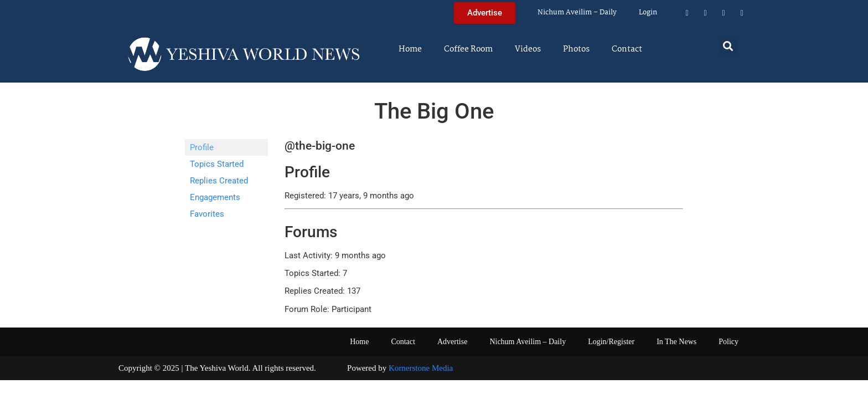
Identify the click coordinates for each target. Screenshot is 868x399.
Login (648, 12)
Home (410, 49)
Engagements (215, 197)
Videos (528, 49)
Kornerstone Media (421, 368)
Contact (627, 49)
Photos (576, 49)
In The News (676, 342)
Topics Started (217, 164)
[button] (728, 46)
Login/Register (611, 342)
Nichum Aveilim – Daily (577, 12)
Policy (728, 342)
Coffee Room (468, 49)
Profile (202, 147)
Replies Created (219, 181)
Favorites (207, 214)
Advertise (452, 342)
